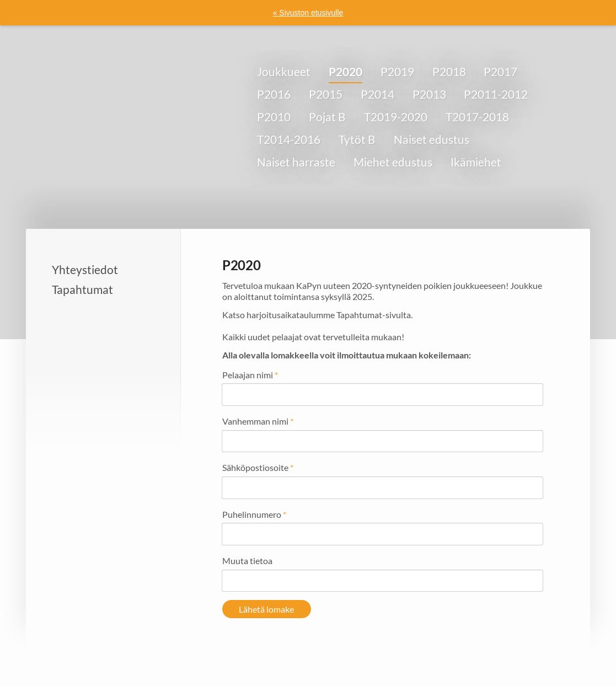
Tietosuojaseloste (373, 654)
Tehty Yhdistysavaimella (510, 654)
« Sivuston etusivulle (308, 13)
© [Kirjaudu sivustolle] (77, 653)
